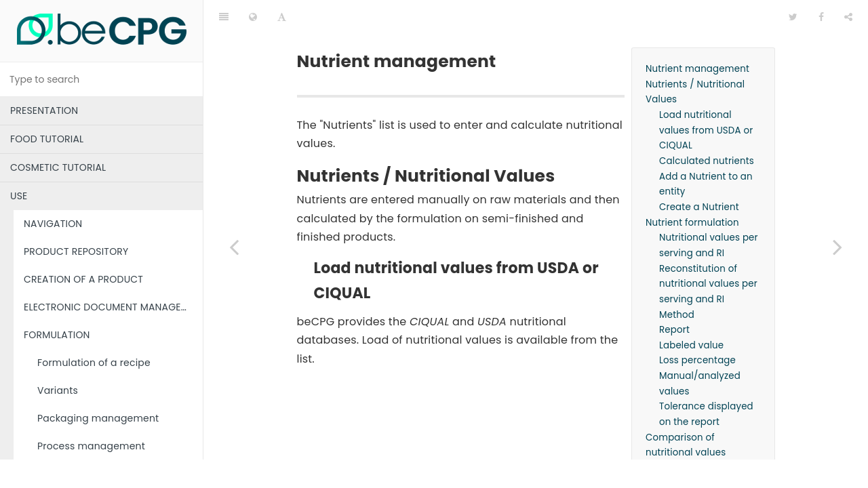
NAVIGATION (53, 224)
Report (674, 296)
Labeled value (691, 311)
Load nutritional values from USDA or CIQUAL (706, 96)
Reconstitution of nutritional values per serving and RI (708, 250)
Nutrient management (697, 35)
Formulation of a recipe (94, 363)
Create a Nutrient (699, 173)
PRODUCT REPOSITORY (76, 251)
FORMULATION (57, 335)
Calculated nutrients (707, 127)
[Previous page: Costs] (234, 247)
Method (677, 281)
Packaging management (98, 418)
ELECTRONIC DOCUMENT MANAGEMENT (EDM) (113, 307)
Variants (58, 390)
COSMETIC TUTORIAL (58, 167)
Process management (91, 446)
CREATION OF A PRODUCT (83, 279)
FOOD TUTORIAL (47, 139)
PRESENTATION (44, 110)
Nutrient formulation (692, 189)
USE (19, 196)
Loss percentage (697, 326)
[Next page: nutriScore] (837, 247)
